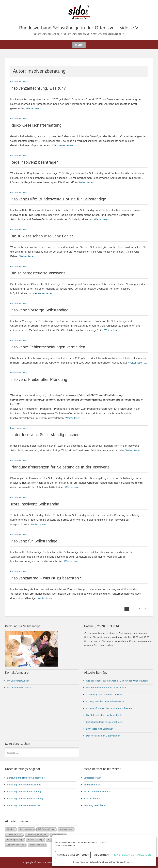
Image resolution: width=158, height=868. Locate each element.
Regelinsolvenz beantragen (34, 162)
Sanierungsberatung (15, 840)
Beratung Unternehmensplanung (24, 785)
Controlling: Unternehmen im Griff (104, 695)
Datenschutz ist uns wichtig (102, 862)
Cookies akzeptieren (73, 855)
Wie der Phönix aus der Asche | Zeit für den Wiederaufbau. (117, 681)
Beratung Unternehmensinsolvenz (25, 805)
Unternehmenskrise (37, 845)
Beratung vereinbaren (95, 805)
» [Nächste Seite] (145, 609)
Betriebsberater (92, 785)
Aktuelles (11, 829)
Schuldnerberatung (35, 840)
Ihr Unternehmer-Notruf (19, 688)
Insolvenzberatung (18, 81)
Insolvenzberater (92, 799)
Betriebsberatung (26, 829)
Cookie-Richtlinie (81, 862)
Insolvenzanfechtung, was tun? (38, 88)
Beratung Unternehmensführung (24, 792)
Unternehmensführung (15, 845)
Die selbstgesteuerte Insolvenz (38, 273)
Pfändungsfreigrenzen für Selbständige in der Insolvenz (60, 467)
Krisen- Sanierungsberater (97, 792)
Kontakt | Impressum (126, 862)
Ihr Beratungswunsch (18, 681)
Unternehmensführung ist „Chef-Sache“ (107, 688)
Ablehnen (101, 855)
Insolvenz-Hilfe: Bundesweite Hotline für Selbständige (58, 199)
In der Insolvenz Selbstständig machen (45, 435)
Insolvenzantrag (66, 829)
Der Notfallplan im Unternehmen (103, 736)
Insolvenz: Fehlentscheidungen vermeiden (48, 347)
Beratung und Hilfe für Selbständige (26, 778)
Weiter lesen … (35, 109)
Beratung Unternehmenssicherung (25, 799)
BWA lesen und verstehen (100, 729)
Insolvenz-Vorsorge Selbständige (39, 310)
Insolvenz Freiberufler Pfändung (39, 380)
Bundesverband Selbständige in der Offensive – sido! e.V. (79, 28)
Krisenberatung (58, 834)
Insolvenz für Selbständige (34, 541)
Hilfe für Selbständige (46, 829)
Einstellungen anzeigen (133, 855)
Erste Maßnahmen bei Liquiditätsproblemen (109, 708)
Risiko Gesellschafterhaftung (36, 125)
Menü (79, 45)
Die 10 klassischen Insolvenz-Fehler (42, 236)
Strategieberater (92, 778)
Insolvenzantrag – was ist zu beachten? (46, 578)
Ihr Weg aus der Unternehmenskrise (105, 702)
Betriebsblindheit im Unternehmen (104, 722)
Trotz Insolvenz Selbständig (35, 504)
